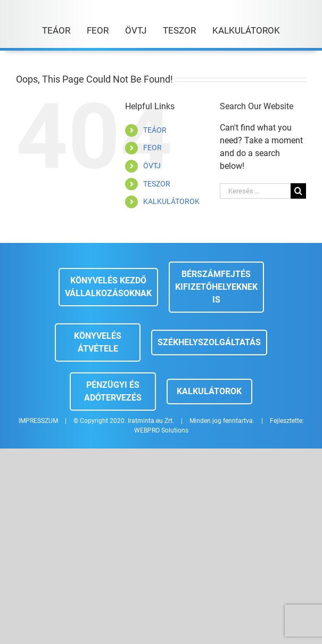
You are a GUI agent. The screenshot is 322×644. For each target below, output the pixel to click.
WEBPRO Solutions (161, 430)
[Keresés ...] (255, 191)
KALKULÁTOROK (171, 201)
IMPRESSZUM (38, 421)
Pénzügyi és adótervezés (113, 391)
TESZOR (157, 184)
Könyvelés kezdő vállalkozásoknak (108, 287)
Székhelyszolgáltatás (209, 342)
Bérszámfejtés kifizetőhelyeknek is (216, 287)
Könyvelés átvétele (98, 342)
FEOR (152, 148)
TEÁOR (155, 130)
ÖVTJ (152, 166)
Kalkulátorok (209, 391)
